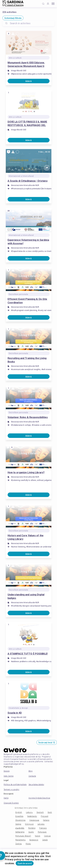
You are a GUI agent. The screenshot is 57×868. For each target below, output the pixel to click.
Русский (45, 816)
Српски (47, 836)
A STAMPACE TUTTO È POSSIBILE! (28, 654)
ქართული (20, 832)
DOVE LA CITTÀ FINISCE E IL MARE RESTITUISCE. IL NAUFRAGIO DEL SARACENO (27, 124)
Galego (18, 824)
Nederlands (32, 816)
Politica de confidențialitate (15, 785)
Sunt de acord (25, 863)
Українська (34, 820)
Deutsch (40, 812)
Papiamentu (20, 840)
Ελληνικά (29, 824)
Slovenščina (20, 820)
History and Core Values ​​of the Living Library (26, 537)
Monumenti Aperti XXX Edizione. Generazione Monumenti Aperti (26, 64)
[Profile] (48, 4)
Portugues (42, 832)
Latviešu (41, 824)
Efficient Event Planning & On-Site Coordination (27, 301)
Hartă (6, 798)
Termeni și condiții (11, 790)
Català (45, 840)
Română (32, 828)
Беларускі (34, 840)
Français (43, 828)
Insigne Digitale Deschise (39, 798)
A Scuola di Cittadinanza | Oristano (28, 181)
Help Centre (9, 776)
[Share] (47, 50)
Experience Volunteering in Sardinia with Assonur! (28, 242)
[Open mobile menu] (53, 4)
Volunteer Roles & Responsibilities (28, 417)
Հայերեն (20, 828)
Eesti (50, 812)
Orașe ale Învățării (11, 803)
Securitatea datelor (36, 785)
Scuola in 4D (15, 713)
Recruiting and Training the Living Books (27, 360)
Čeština (19, 844)
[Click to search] (43, 4)
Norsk (38, 836)
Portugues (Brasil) (23, 836)
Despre (7, 771)
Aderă (29, 81)
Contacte (32, 776)
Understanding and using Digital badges (26, 596)
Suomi (31, 832)
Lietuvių (29, 812)
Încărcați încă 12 (47, 743)
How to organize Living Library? (26, 472)
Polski (28, 844)
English (19, 812)
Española (19, 816)
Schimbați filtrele (13, 18)
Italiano (46, 820)
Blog (31, 771)
